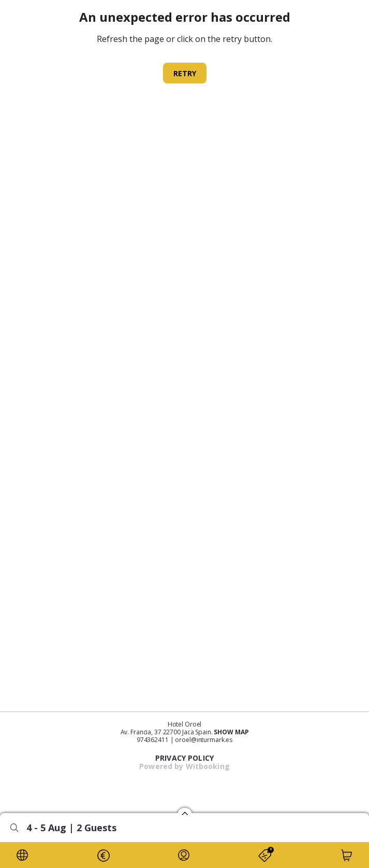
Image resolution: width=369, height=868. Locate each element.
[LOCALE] (22, 855)
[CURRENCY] (103, 855)
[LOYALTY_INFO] (184, 855)
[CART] (347, 855)
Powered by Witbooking (184, 766)
